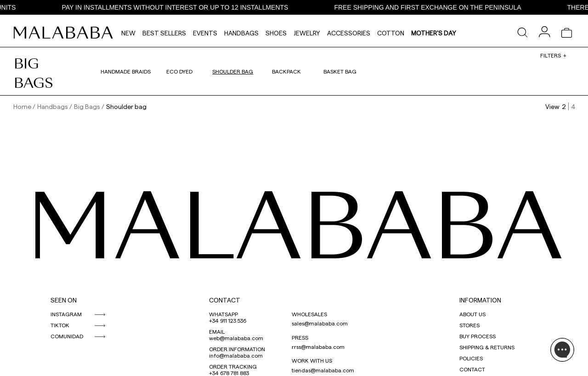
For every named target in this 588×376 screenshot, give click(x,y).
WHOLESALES (309, 314)
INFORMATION (480, 300)
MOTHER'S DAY (434, 33)
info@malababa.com (236, 355)
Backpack (286, 71)
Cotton (391, 33)
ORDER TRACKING (233, 366)
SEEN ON (64, 300)
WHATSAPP (223, 314)
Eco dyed (179, 71)
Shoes (276, 33)
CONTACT (225, 300)
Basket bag (340, 71)
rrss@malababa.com (318, 347)
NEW (128, 33)
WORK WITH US (312, 360)
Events (205, 33)
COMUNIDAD (67, 336)
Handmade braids (126, 71)
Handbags (241, 33)
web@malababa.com (236, 338)
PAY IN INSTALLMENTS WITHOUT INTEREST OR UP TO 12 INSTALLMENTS (190, 7)
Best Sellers (164, 33)
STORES (469, 325)
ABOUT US (472, 314)
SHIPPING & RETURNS (487, 347)
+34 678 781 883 (229, 373)
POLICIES (471, 358)
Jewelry (307, 33)
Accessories (349, 33)
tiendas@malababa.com (323, 370)
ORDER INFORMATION (237, 349)
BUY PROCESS (478, 336)
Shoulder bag (233, 71)
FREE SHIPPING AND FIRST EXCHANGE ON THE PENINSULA (443, 7)
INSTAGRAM (66, 314)
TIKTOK (60, 325)
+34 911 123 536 (228, 320)
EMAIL (217, 331)
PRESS (300, 337)
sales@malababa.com (320, 323)
